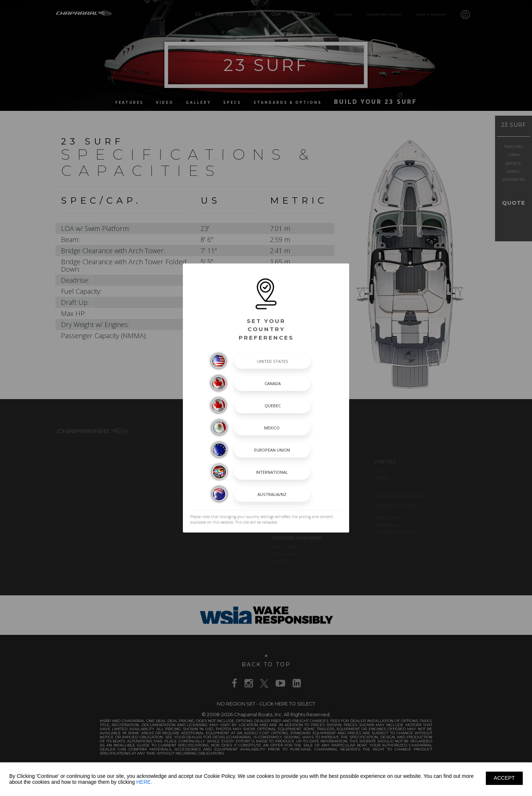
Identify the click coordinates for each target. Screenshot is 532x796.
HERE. (144, 782)
